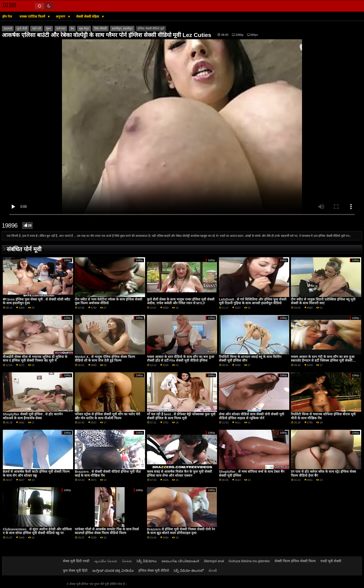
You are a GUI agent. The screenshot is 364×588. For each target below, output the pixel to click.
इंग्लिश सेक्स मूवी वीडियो (154, 571)
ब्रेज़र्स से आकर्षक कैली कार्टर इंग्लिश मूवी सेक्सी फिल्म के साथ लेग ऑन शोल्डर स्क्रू (36, 474)
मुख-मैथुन (84, 29)
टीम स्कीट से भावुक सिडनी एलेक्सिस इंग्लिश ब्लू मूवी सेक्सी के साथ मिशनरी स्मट (323, 301)
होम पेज (7, 17)
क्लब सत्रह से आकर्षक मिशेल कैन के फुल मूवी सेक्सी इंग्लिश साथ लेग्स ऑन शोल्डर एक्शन (179, 474)
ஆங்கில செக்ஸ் (106, 561)
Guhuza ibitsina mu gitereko (249, 561)
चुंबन (49, 29)
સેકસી (213, 571)
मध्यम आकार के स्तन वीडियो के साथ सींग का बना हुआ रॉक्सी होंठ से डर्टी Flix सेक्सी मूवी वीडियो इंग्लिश (181, 359)
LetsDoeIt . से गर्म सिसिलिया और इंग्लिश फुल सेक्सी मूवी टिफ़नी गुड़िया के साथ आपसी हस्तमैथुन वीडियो (253, 301)
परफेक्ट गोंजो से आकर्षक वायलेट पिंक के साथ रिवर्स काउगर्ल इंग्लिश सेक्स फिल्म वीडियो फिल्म (107, 531)
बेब (72, 29)
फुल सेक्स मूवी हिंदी (75, 571)
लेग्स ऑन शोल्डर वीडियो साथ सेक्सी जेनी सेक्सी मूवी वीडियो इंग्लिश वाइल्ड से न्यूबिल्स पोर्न (252, 416)
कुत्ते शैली (22, 29)
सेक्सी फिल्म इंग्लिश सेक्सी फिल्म (295, 561)
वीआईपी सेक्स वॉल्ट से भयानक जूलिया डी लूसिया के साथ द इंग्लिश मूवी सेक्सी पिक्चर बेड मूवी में (35, 359)
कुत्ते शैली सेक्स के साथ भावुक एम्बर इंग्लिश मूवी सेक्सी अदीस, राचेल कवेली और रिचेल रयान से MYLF (181, 301)
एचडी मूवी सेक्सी (331, 561)
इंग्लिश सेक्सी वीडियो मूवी (151, 29)
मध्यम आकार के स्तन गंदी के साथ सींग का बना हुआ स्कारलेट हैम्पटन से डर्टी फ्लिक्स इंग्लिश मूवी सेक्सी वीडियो (323, 361)
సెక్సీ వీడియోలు (147, 561)
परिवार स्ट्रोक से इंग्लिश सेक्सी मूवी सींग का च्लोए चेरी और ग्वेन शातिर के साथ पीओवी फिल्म (107, 416)
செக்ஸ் (127, 561)
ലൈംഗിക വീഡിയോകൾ (180, 561)
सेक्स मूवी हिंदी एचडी (76, 561)
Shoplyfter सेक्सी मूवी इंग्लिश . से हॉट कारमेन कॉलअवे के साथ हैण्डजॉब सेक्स (33, 416)
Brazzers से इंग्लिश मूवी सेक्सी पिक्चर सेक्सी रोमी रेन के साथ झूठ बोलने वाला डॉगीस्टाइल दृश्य (181, 531)
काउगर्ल (8, 29)
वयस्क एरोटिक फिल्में (33, 17)
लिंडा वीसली (100, 29)
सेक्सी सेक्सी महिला (88, 17)
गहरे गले (36, 29)
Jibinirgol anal (214, 561)
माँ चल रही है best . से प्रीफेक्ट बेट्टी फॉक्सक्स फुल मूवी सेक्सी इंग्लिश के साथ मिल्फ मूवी (181, 416)
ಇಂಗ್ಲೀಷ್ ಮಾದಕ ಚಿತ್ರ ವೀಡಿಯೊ (113, 571)
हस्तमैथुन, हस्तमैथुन (122, 29)
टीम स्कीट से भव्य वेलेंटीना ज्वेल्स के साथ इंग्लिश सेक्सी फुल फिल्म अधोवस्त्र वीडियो (109, 301)
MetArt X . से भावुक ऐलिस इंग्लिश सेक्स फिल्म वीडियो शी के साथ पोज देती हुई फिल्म (105, 359)
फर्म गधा (61, 29)
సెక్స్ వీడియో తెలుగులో (189, 571)
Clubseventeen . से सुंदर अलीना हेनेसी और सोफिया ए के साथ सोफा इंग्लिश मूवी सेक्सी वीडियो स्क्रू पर (37, 531)
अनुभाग (61, 17)
